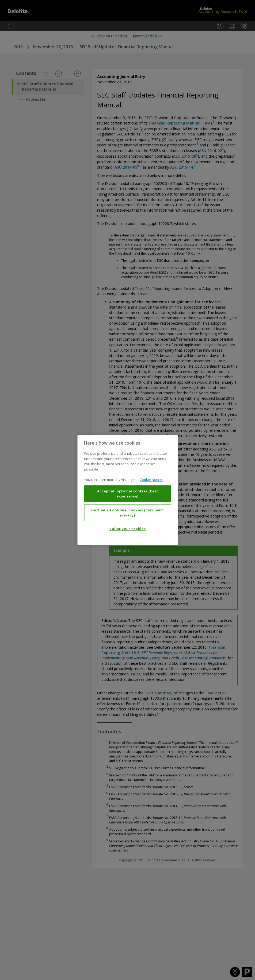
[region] (127, 490)
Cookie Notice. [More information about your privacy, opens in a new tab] (151, 480)
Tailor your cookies (127, 529)
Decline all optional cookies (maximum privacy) (127, 513)
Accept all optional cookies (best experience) (128, 494)
